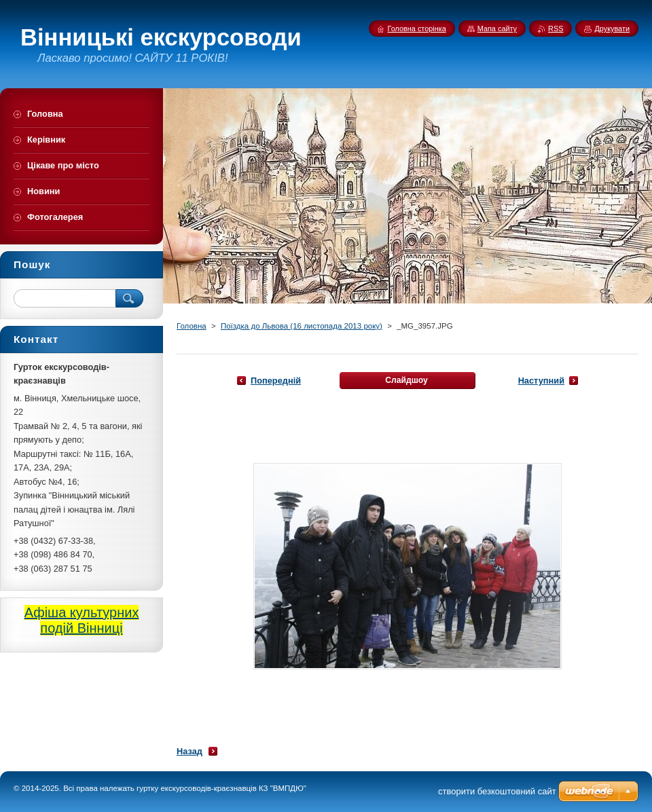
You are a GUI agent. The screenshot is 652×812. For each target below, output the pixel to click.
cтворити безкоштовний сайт (497, 791)
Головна (192, 326)
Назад (189, 751)
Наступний (541, 381)
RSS (556, 29)
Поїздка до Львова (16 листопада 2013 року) (302, 326)
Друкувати (612, 29)
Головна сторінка (417, 29)
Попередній (276, 381)
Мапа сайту (497, 29)
